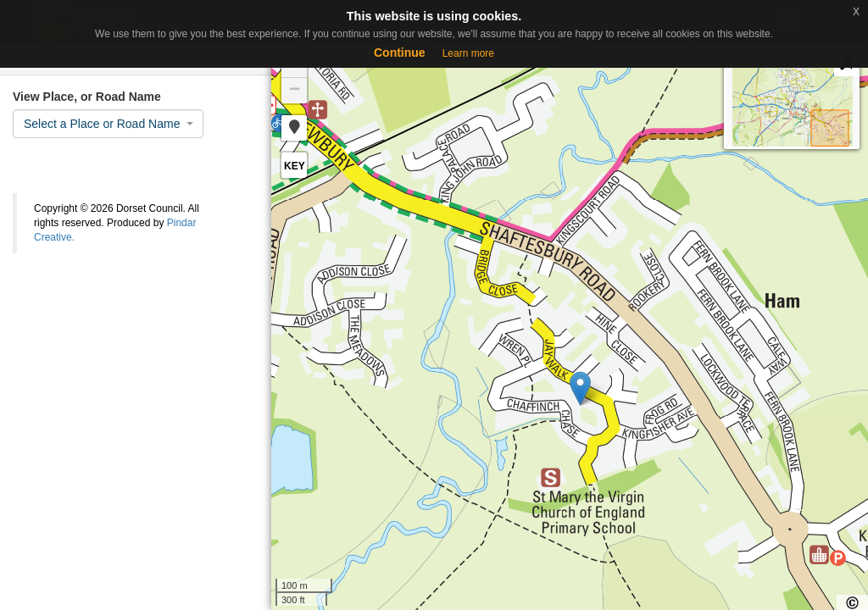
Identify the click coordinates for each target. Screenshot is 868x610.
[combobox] (108, 124)
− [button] (295, 91)
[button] (294, 128)
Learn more (468, 53)
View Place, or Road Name (87, 97)
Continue (400, 53)
